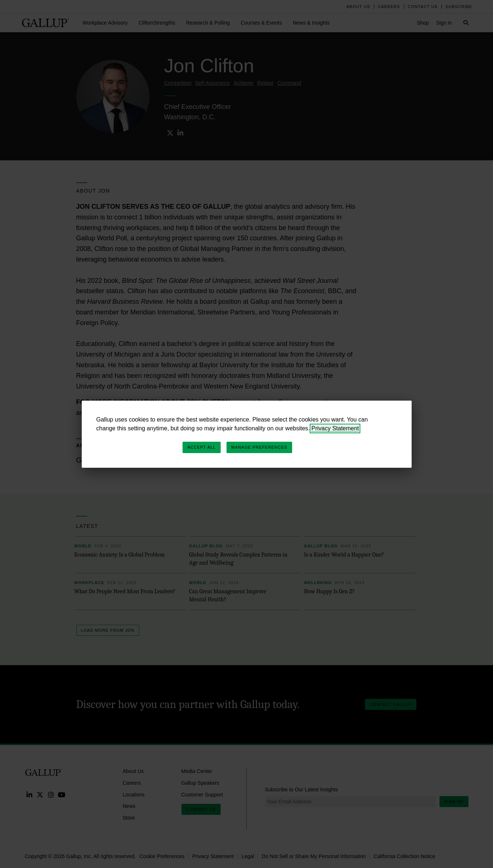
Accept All (201, 447)
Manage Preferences (259, 447)
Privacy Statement (335, 428)
